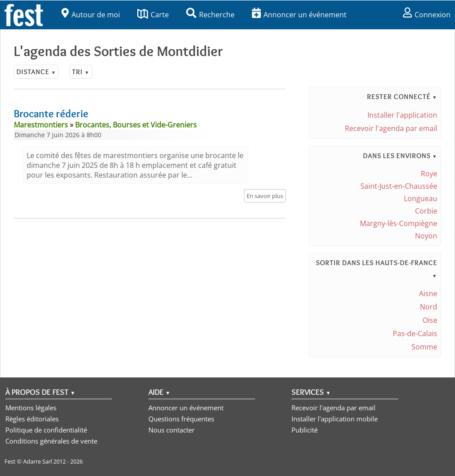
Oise (430, 320)
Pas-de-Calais (415, 333)
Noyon (426, 236)
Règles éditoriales (32, 419)
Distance (36, 72)
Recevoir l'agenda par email (391, 128)
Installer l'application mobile (335, 419)
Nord (429, 307)
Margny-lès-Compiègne (399, 223)
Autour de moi (91, 15)
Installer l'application (402, 115)
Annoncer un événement (299, 15)
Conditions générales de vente (51, 441)
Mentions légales (31, 408)
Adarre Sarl (38, 461)
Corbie (426, 211)
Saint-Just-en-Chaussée (399, 186)
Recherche (210, 15)
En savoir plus (265, 196)
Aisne (428, 294)
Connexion (427, 15)
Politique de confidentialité (46, 430)
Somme (424, 347)
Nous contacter (172, 430)
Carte (153, 15)
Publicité (305, 430)
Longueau (421, 198)
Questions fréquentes (181, 419)
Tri (81, 72)
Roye (429, 174)
